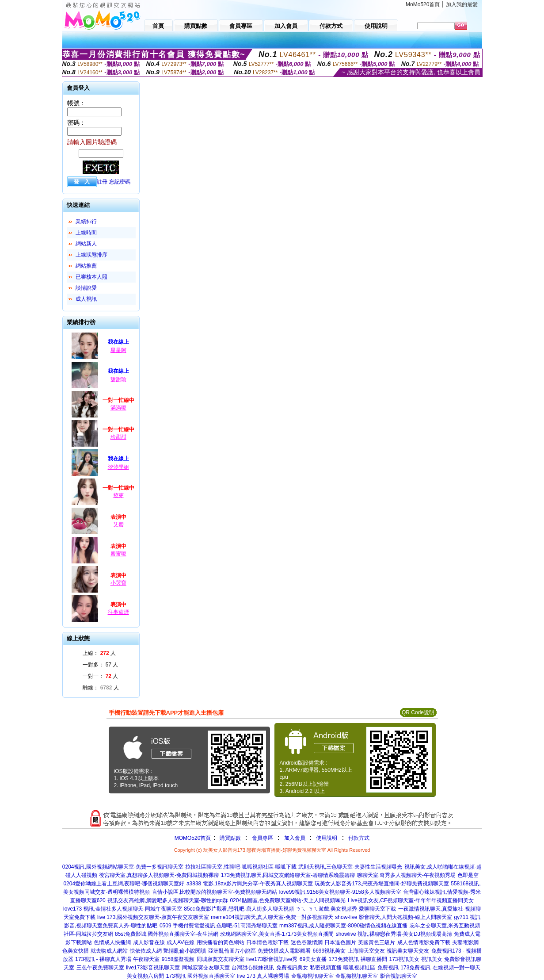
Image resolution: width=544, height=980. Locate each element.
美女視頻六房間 (145, 976)
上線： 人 (99, 653)
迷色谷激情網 (307, 942)
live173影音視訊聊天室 (153, 968)
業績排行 (86, 222)
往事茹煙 (118, 612)
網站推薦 (86, 266)
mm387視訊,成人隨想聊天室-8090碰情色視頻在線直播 (343, 926)
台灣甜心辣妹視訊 (253, 968)
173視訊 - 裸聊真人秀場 (103, 959)
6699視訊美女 (329, 951)
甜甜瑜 (118, 379)
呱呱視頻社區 (359, 968)
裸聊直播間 (374, 959)
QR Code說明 (418, 712)
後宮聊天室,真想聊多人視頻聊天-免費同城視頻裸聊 (159, 875)
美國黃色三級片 (377, 942)
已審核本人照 (91, 277)
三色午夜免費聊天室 (100, 968)
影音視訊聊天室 (399, 976)
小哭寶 (118, 583)
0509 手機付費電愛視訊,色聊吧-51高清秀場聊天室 (219, 926)
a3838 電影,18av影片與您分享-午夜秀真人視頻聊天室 (250, 884)
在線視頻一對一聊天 (457, 968)
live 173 (246, 976)
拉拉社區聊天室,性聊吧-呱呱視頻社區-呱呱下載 (241, 867)
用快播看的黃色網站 (221, 942)
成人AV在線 (181, 942)
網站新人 (86, 244)
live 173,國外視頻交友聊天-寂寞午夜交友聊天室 (153, 917)
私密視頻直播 (326, 968)
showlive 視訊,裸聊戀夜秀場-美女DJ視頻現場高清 (394, 934)
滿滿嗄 (118, 408)
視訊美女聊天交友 (408, 951)
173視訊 (176, 976)
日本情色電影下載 (267, 942)
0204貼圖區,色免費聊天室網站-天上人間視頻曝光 (288, 900)
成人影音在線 (149, 942)
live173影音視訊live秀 (272, 959)
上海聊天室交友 (366, 951)
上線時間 (86, 233)
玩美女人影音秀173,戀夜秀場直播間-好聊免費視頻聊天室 (382, 884)
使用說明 (327, 838)
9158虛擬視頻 (178, 959)
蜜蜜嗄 (118, 554)
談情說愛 (86, 288)
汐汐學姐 (118, 467)
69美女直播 (313, 959)
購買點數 (229, 838)
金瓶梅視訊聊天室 (312, 976)
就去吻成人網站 (109, 951)
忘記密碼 (120, 182)
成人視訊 (86, 299)
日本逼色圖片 (340, 942)
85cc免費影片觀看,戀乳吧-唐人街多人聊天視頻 (239, 909)
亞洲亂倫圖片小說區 (232, 951)
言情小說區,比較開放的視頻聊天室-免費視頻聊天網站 (215, 892)
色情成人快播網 (112, 942)
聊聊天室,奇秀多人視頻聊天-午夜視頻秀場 (406, 875)
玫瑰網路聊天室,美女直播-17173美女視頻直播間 (277, 934)
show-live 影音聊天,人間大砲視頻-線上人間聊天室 (394, 917)
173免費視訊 (344, 959)
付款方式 (359, 838)
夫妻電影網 (465, 942)
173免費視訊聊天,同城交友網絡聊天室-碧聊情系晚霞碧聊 (288, 875)
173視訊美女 (404, 959)
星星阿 (118, 350)
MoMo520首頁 (423, 4)
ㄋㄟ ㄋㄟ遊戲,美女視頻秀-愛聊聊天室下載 (346, 909)
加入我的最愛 (462, 4)
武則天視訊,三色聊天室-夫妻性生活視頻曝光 (350, 867)
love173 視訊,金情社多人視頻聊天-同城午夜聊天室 (123, 909)
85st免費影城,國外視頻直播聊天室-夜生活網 (167, 934)
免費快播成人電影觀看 (284, 951)
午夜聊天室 (146, 959)
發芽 (118, 495)
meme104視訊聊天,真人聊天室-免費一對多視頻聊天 (272, 917)
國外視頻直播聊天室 (211, 976)
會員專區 (262, 838)
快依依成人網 (146, 951)
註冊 (102, 182)
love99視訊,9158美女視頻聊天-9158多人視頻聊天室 (340, 892)
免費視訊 (388, 968)
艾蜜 (118, 524)
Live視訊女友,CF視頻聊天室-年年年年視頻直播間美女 (411, 900)
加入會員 (295, 838)
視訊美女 (432, 959)
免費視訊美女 (292, 968)
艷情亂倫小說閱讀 (185, 951)
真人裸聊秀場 (273, 976)
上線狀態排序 (91, 255)
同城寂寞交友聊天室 (221, 959)
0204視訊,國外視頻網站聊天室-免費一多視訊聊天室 (123, 867)
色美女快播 (76, 951)
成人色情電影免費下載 (424, 942)
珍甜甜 (118, 437)
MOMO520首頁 (193, 838)
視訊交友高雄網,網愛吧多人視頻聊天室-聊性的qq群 (168, 900)
